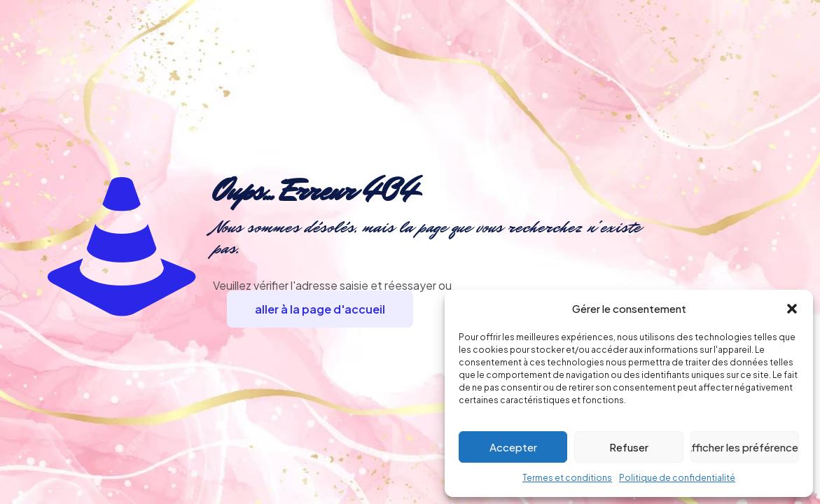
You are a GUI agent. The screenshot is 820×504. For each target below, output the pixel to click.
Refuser (629, 447)
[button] (792, 309)
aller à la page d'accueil (320, 309)
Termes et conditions (567, 478)
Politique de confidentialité (677, 478)
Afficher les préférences (745, 447)
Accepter (513, 447)
